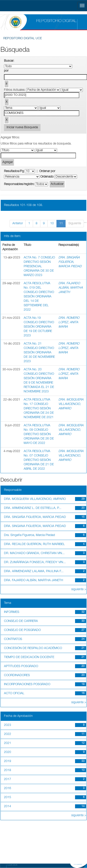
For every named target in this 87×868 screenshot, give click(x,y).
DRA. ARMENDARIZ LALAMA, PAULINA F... (34, 571)
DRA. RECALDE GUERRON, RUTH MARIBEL (34, 544)
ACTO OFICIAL (14, 694)
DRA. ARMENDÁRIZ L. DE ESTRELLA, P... (33, 508)
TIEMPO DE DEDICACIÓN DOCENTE (29, 657)
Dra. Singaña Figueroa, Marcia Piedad (29, 535)
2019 (8, 761)
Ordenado (47, 177)
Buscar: (9, 61)
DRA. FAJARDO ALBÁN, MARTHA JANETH (71, 288)
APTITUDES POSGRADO (21, 666)
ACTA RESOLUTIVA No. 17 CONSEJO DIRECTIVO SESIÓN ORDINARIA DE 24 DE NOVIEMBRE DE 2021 (39, 409)
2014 (8, 807)
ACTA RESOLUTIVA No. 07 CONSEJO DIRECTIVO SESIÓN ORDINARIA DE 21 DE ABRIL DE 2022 (39, 460)
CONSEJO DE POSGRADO (22, 630)
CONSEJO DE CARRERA (21, 621)
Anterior (18, 224)
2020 (8, 752)
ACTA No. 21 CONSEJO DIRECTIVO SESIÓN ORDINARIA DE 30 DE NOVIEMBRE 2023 (39, 353)
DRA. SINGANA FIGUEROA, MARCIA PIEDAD (35, 526)
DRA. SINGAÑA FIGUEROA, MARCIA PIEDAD (70, 262)
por (6, 71)
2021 (8, 743)
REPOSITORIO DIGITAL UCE (23, 39)
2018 (8, 770)
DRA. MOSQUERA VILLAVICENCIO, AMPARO (71, 404)
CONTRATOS (13, 639)
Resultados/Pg (14, 171)
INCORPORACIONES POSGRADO (27, 684)
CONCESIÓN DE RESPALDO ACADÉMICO (33, 648)
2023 (8, 725)
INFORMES (12, 612)
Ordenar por (47, 171)
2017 (8, 779)
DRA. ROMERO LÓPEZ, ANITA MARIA (69, 348)
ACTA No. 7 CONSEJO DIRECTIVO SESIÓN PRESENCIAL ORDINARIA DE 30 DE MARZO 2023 (39, 267)
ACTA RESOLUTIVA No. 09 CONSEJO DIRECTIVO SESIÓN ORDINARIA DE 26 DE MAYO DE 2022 (39, 434)
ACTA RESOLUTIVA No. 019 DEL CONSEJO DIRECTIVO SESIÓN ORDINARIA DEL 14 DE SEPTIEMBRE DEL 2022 (39, 297)
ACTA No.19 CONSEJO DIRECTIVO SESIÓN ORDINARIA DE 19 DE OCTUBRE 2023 (39, 327)
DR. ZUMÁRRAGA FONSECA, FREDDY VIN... (35, 562)
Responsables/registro (19, 184)
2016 (8, 788)
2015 (8, 798)
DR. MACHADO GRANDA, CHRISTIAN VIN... (34, 553)
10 (52, 224)
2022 (8, 734)
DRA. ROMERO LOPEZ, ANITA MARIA (69, 323)
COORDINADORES (17, 675)
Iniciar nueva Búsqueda (22, 128)
